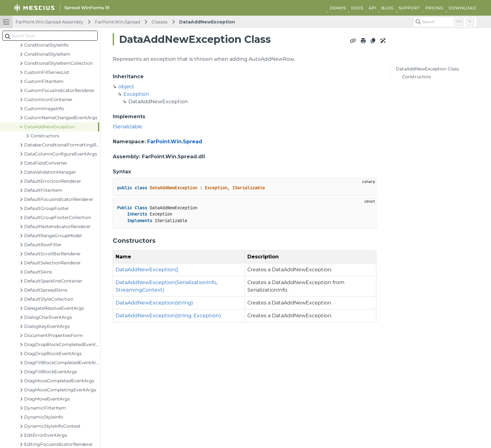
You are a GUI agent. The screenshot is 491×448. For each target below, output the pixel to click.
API (372, 8)
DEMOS (338, 8)
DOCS (357, 8)
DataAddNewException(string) (154, 303)
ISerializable (127, 127)
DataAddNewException (207, 22)
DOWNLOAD (462, 8)
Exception (136, 94)
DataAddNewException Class (427, 69)
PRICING (434, 8)
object (126, 87)
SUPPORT (409, 8)
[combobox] (50, 36)
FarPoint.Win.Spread (117, 22)
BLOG (387, 8)
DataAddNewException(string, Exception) (168, 316)
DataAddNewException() (147, 270)
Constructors (416, 77)
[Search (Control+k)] (445, 22)
